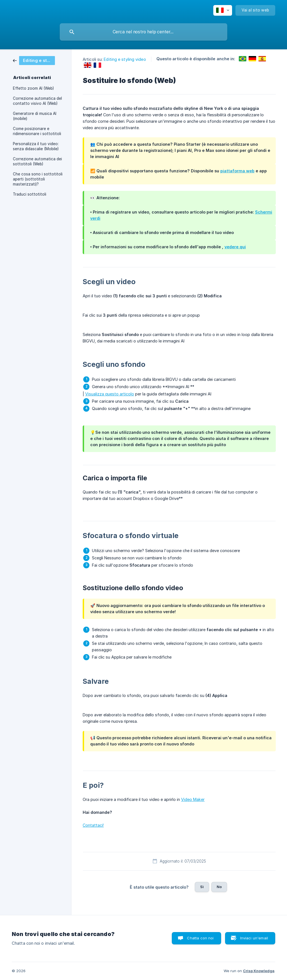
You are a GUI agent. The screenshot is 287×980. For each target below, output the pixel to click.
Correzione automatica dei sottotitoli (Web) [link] (37, 161)
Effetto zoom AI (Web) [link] (33, 88)
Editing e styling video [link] (125, 59)
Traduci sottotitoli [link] (30, 194)
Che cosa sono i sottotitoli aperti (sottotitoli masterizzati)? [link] (38, 179)
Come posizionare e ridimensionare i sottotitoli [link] (37, 131)
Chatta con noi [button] (200, 938)
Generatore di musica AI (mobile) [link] (35, 116)
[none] (223, 10)
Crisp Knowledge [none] (259, 971)
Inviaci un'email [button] (254, 938)
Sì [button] (202, 887)
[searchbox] (143, 32)
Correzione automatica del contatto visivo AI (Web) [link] (37, 101)
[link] (34, 60)
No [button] (219, 887)
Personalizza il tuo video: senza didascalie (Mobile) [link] (36, 146)
